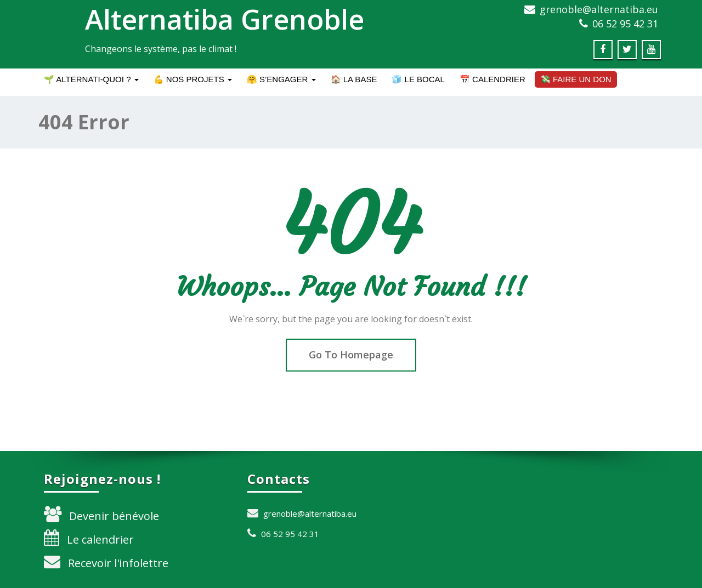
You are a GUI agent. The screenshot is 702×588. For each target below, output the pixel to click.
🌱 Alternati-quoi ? (91, 79)
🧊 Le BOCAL (418, 79)
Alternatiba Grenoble (225, 19)
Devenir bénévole (114, 516)
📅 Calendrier (492, 79)
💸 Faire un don (576, 79)
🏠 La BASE (354, 79)
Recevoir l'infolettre (118, 563)
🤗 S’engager (281, 79)
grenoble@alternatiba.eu (599, 9)
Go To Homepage (351, 355)
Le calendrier (100, 540)
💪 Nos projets (193, 79)
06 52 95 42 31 (625, 24)
